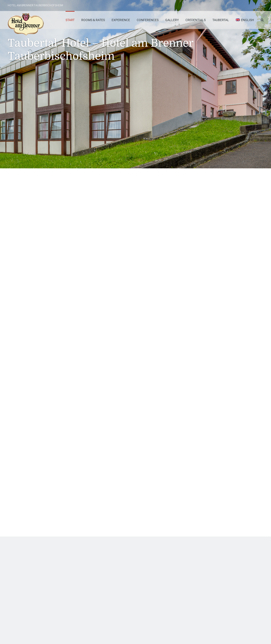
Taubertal (221, 20)
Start (70, 20)
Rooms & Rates (93, 20)
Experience (121, 20)
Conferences (148, 20)
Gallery (172, 20)
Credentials (196, 20)
